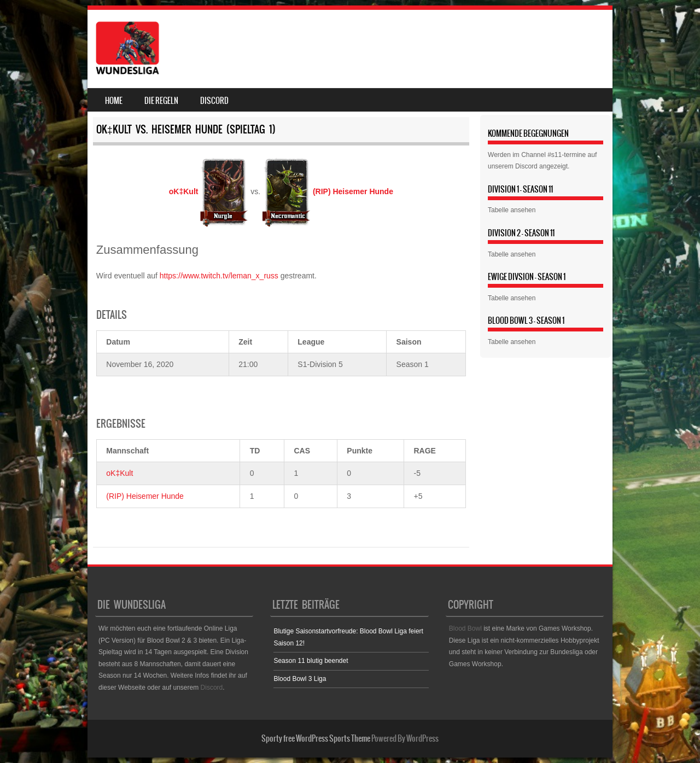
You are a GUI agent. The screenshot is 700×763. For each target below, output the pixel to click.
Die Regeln (161, 101)
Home (114, 101)
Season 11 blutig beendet (311, 661)
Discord (214, 101)
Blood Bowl (465, 628)
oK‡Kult (119, 473)
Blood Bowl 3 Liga (300, 679)
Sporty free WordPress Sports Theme (316, 738)
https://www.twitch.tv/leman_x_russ (219, 276)
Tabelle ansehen (512, 210)
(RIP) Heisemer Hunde (145, 496)
